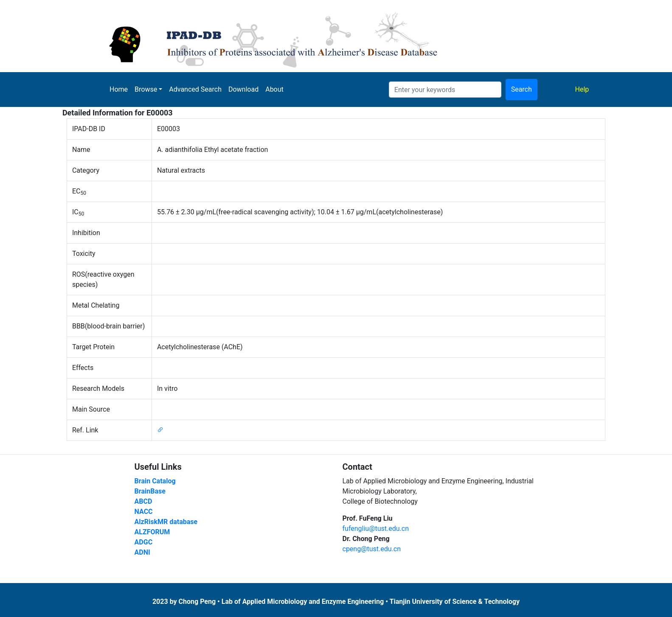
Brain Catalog (155, 481)
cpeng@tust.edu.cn (372, 549)
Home (119, 89)
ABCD (143, 501)
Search (522, 89)
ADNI (142, 552)
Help (584, 89)
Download (243, 89)
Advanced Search (195, 89)
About (274, 89)
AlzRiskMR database (166, 522)
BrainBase (150, 491)
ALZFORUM (152, 532)
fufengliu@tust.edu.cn (376, 529)
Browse (146, 89)
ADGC (144, 542)
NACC (144, 512)
